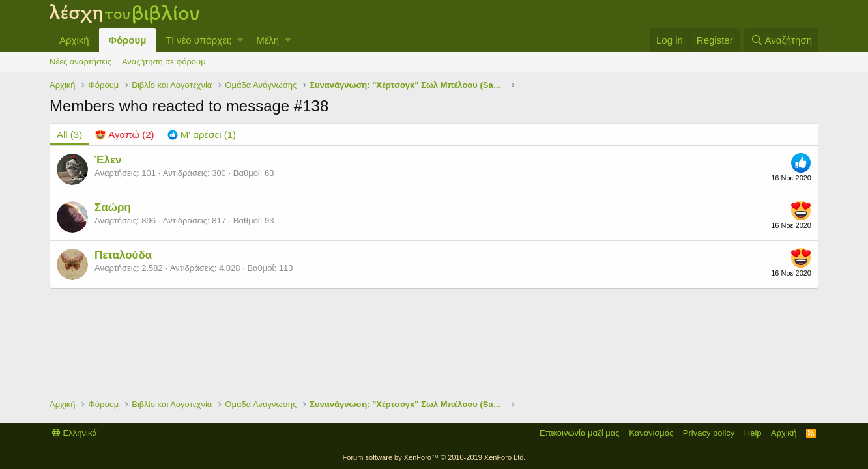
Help (753, 433)
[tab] (124, 135)
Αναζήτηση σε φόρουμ (164, 62)
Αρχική (74, 40)
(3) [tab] (69, 135)
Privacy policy (709, 433)
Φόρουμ (128, 40)
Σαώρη (113, 207)
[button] (240, 40)
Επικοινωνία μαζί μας (580, 433)
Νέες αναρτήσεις (80, 62)
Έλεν (108, 160)
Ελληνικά (75, 433)
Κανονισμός (651, 433)
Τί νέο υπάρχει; (198, 40)
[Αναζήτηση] (781, 40)
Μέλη (268, 40)
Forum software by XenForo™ (434, 457)
